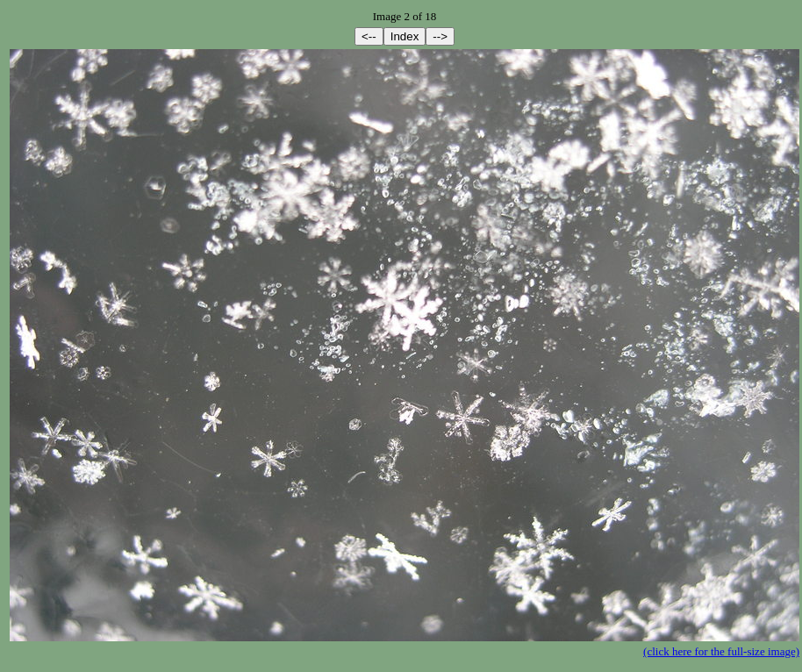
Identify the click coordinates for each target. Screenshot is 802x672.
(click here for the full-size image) (721, 651)
